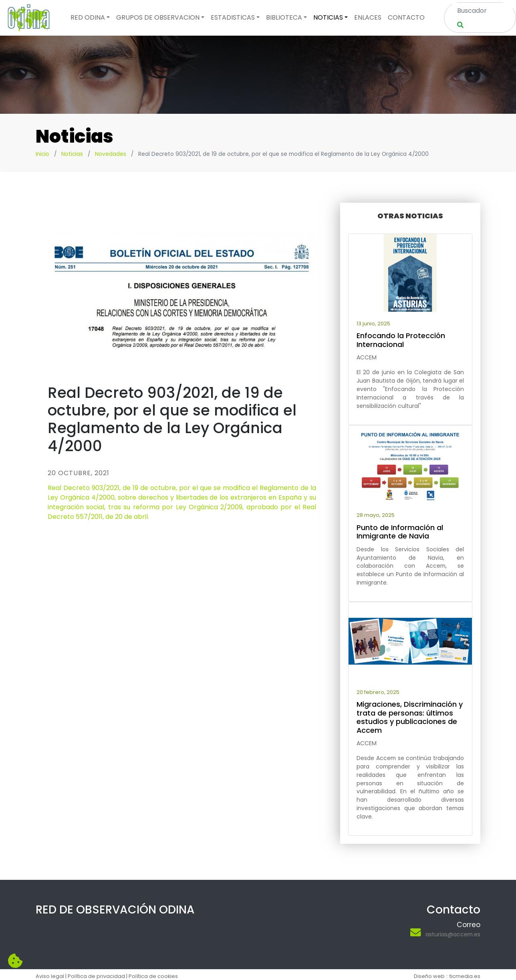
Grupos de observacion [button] (158, 17)
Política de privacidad (96, 976)
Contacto (406, 17)
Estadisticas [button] (233, 17)
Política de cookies (153, 976)
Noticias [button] (328, 17)
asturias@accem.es (453, 934)
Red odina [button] (88, 17)
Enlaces (368, 17)
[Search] (482, 10)
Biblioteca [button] (284, 17)
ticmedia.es (465, 976)
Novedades (111, 154)
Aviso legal (50, 976)
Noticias (72, 154)
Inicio (42, 154)
